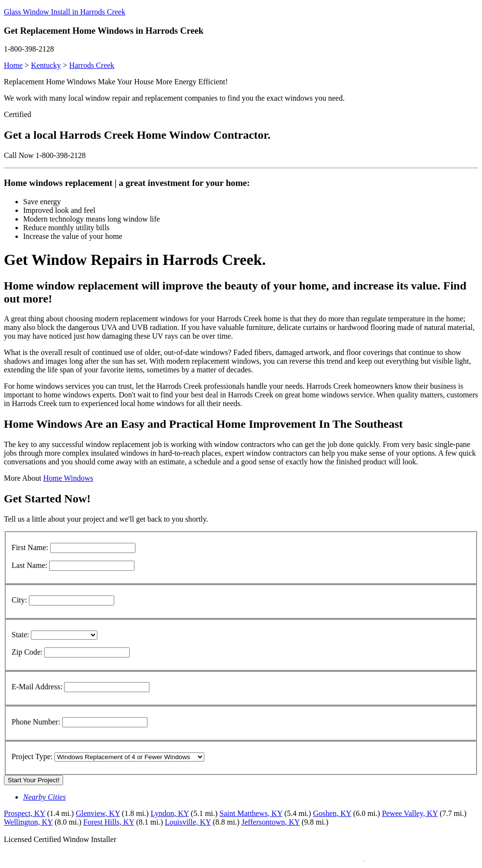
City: (19, 600)
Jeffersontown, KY (271, 822)
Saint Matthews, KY (251, 813)
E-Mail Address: (37, 687)
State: (20, 635)
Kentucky (46, 65)
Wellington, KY (28, 822)
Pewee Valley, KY (410, 813)
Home (13, 65)
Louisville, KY (188, 822)
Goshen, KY (332, 813)
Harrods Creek (92, 65)
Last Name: (29, 565)
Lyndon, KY (169, 813)
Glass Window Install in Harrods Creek (65, 12)
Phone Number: (36, 722)
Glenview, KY (98, 813)
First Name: (30, 547)
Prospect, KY (25, 813)
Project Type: (32, 756)
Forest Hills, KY (109, 822)
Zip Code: (27, 652)
